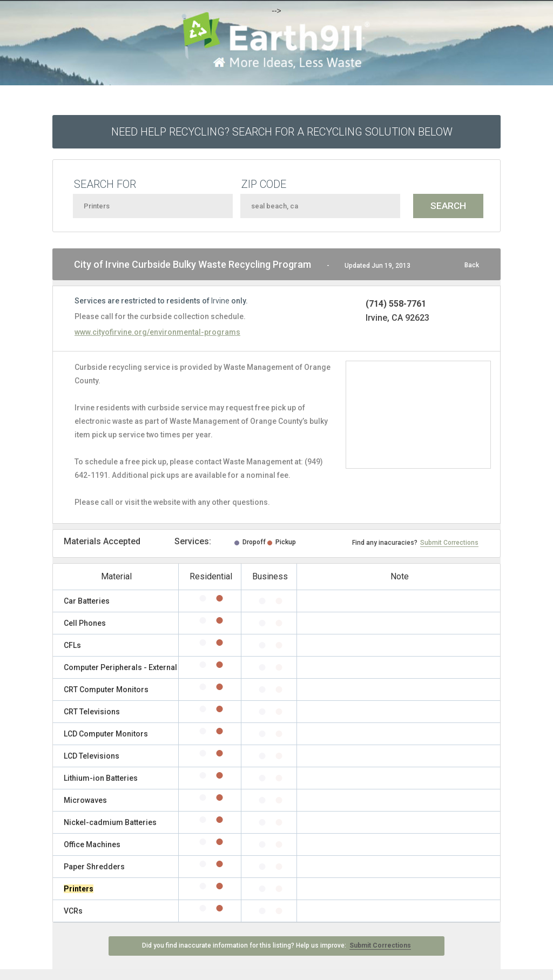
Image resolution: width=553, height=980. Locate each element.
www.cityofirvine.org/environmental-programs (157, 332)
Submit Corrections (449, 543)
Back (472, 265)
